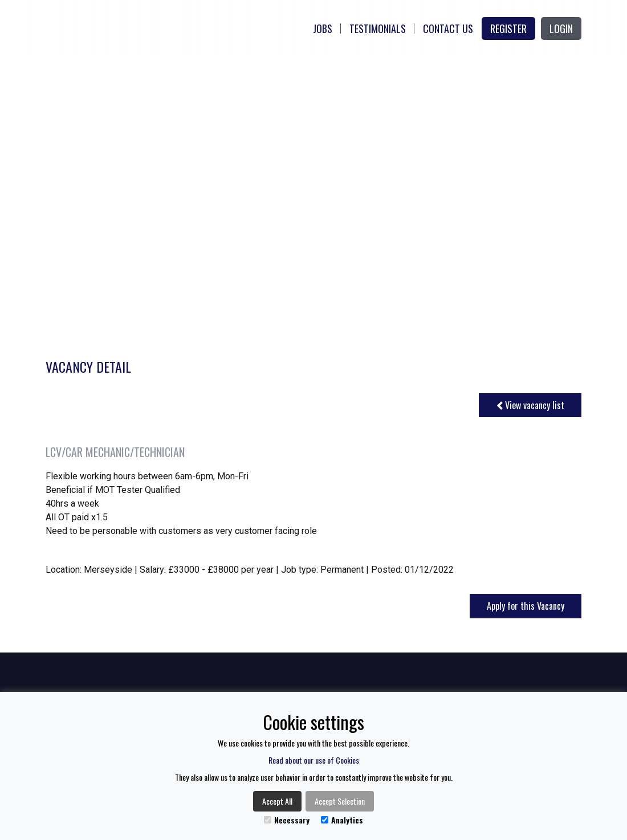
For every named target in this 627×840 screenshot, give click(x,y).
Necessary (287, 820)
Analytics (342, 820)
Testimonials (378, 28)
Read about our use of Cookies (314, 760)
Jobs (323, 28)
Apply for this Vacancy (526, 606)
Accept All (277, 801)
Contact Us (448, 28)
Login (561, 28)
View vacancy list (530, 405)
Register (508, 28)
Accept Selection (340, 801)
